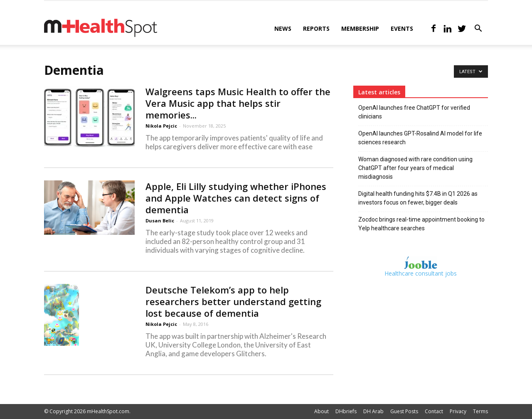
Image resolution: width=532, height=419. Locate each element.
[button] (478, 29)
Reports (316, 28)
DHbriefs (346, 411)
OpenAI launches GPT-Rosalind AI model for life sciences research (420, 138)
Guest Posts (404, 411)
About (321, 411)
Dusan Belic (160, 221)
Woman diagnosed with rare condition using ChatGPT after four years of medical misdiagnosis (415, 168)
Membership (360, 28)
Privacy (458, 411)
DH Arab (373, 411)
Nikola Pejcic (161, 126)
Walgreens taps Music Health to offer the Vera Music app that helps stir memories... (238, 103)
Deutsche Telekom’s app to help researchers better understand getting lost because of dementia (233, 301)
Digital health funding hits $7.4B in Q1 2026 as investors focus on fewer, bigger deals (418, 198)
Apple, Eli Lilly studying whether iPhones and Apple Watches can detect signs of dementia (236, 198)
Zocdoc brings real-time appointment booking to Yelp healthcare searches (421, 224)
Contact (434, 411)
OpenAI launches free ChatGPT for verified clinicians (414, 112)
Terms (480, 411)
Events (402, 28)
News (283, 28)
